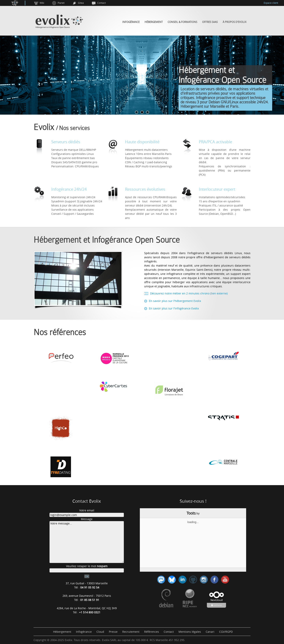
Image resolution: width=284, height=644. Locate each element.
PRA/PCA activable (215, 142)
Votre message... (87, 542)
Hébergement (154, 22)
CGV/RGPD (226, 632)
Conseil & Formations (182, 22)
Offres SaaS (210, 22)
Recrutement (131, 632)
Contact (101, 3)
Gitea (81, 3)
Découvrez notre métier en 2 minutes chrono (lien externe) (188, 293)
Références (152, 632)
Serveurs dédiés (66, 142)
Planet (61, 3)
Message (87, 519)
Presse (113, 632)
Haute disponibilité (142, 142)
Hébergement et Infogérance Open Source (107, 240)
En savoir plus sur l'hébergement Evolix (175, 301)
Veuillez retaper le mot (87, 566)
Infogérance (131, 22)
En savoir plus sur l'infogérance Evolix (173, 308)
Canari (210, 632)
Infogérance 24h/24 (69, 189)
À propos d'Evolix (235, 22)
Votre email (87, 510)
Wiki (42, 3)
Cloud (100, 632)
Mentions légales (190, 632)
